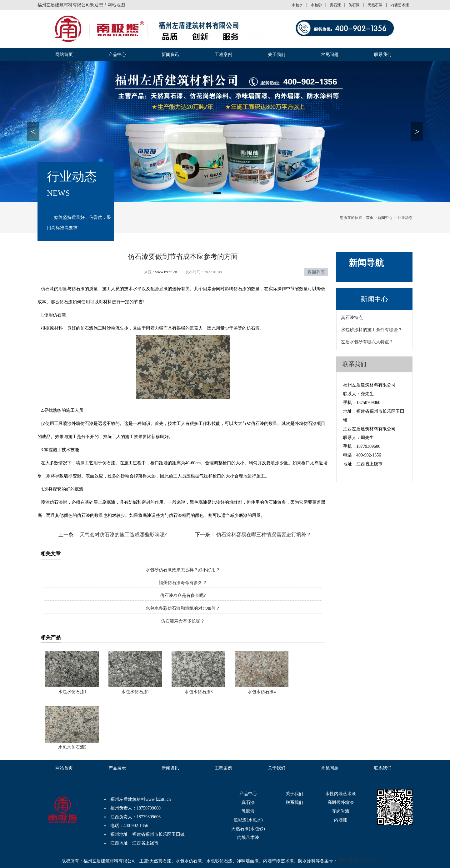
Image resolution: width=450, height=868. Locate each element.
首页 (370, 218)
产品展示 (117, 768)
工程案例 (223, 55)
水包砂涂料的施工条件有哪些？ (372, 330)
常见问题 (330, 55)
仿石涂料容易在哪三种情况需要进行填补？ (263, 535)
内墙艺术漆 (400, 5)
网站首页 (64, 55)
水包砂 (316, 5)
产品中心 (117, 55)
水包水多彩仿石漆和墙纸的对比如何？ (183, 608)
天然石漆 (375, 5)
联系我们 (383, 55)
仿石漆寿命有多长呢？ (183, 621)
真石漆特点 (352, 318)
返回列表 (316, 272)
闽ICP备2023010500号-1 (360, 861)
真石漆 (335, 5)
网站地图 (116, 5)
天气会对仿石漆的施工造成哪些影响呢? (123, 535)
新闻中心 (385, 218)
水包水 (297, 5)
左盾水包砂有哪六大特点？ (367, 342)
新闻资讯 (170, 55)
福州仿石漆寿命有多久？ (183, 583)
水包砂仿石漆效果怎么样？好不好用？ (183, 570)
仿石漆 (354, 5)
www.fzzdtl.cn (166, 272)
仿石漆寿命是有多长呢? (183, 595)
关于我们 (277, 55)
